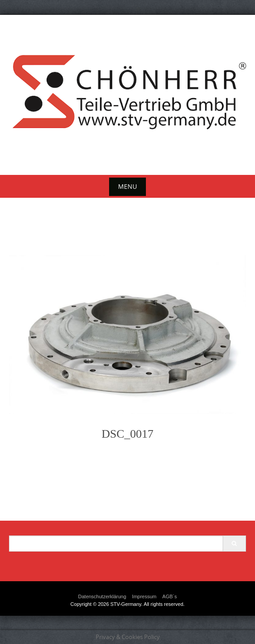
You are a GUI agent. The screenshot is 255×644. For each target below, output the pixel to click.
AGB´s (170, 596)
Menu (127, 186)
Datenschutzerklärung (102, 596)
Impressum (144, 596)
